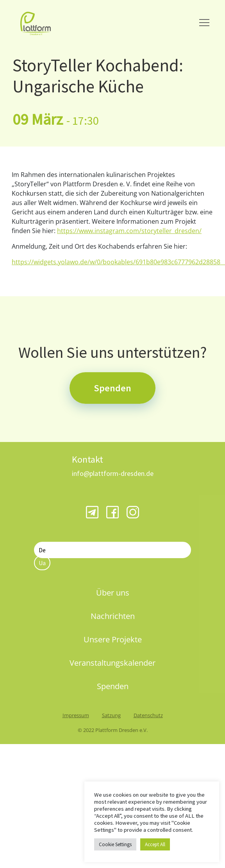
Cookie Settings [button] (115, 844)
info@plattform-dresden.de (113, 473)
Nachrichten (113, 616)
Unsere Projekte (113, 639)
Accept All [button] (155, 844)
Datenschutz (148, 715)
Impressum (76, 715)
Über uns (113, 593)
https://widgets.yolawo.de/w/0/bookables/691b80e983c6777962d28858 (118, 262)
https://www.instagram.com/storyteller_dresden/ (129, 231)
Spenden (112, 388)
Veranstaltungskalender (112, 663)
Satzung (111, 715)
